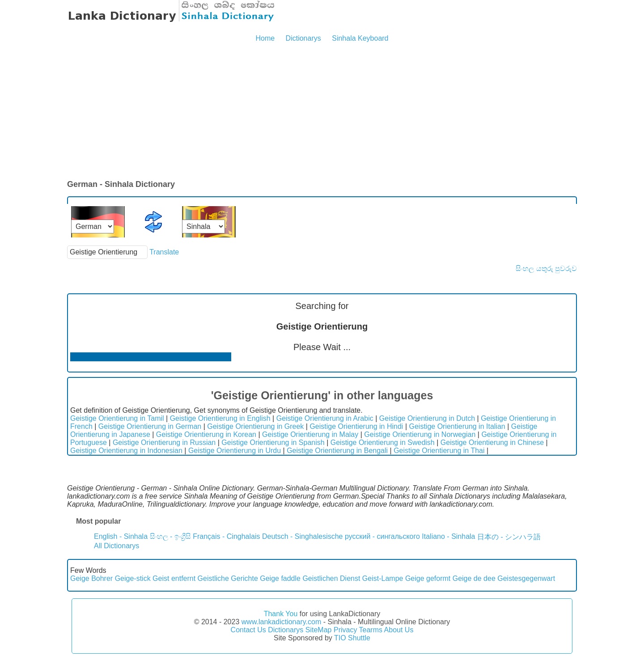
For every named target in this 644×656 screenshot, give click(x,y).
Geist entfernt (174, 578)
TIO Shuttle (352, 638)
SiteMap (319, 630)
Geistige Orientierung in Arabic (325, 418)
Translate (164, 252)
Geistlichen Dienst (331, 578)
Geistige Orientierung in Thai (439, 451)
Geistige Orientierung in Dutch (427, 418)
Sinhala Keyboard (360, 38)
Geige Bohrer (91, 578)
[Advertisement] (322, 112)
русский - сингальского (382, 536)
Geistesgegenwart (526, 578)
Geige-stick (133, 578)
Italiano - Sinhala (448, 536)
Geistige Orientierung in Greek (255, 426)
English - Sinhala (121, 536)
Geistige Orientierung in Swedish (383, 442)
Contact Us (248, 630)
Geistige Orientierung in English (220, 418)
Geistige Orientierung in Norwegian (420, 434)
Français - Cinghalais (226, 536)
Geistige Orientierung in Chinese (492, 442)
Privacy (345, 630)
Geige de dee (474, 578)
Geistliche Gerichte (228, 578)
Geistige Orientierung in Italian (457, 426)
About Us (399, 630)
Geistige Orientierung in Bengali (337, 451)
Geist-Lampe (383, 578)
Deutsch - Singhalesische (303, 536)
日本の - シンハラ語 (509, 537)
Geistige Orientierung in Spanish (273, 442)
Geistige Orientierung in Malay (310, 434)
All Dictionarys (117, 546)
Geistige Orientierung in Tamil (117, 418)
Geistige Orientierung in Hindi (356, 426)
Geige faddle (280, 578)
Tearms (371, 630)
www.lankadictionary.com (281, 622)
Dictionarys (303, 38)
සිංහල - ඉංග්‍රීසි (170, 536)
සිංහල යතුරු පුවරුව (546, 269)
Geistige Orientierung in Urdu (235, 451)
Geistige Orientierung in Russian (164, 442)
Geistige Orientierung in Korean (206, 434)
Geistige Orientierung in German (150, 426)
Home (265, 38)
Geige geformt (428, 578)
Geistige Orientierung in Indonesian (126, 451)
